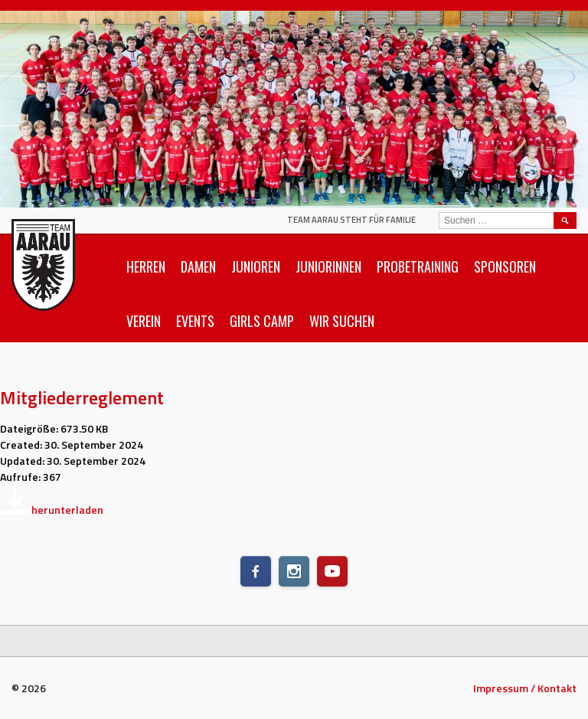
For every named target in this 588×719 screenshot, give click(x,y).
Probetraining (418, 266)
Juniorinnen (328, 266)
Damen (198, 266)
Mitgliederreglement (82, 397)
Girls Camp (262, 321)
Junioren (256, 266)
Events (195, 321)
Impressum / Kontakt (525, 688)
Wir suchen (342, 321)
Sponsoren (505, 266)
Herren (146, 266)
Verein (144, 321)
